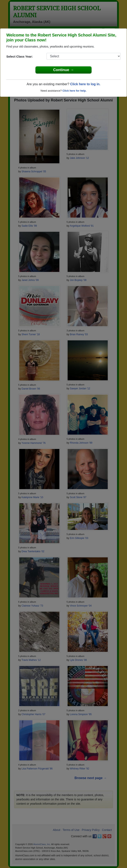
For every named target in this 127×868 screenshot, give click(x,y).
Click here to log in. (85, 84)
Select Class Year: (20, 56)
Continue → (64, 70)
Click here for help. (74, 91)
